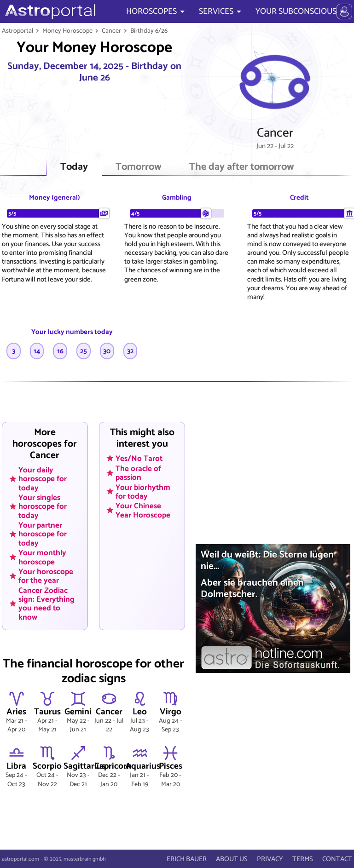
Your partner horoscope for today (43, 534)
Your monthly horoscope (42, 557)
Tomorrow (139, 167)
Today (74, 167)
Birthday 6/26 (149, 31)
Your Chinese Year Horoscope (143, 510)
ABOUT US (232, 859)
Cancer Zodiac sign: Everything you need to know (46, 604)
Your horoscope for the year (46, 576)
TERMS (303, 859)
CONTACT (337, 859)
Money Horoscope (67, 31)
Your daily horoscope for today (43, 479)
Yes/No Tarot (139, 459)
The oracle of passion (138, 473)
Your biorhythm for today (143, 491)
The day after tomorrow (242, 167)
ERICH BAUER (187, 859)
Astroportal (17, 31)
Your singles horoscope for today (43, 506)
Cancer (111, 31)
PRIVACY (270, 859)
